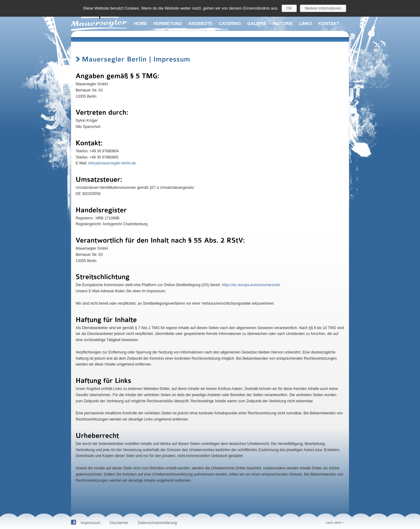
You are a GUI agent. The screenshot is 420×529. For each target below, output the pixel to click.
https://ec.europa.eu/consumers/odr (251, 285)
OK (289, 8)
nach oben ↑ (335, 523)
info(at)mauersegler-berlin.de (112, 163)
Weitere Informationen (323, 8)
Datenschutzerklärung (157, 523)
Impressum (90, 523)
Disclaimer (119, 523)
